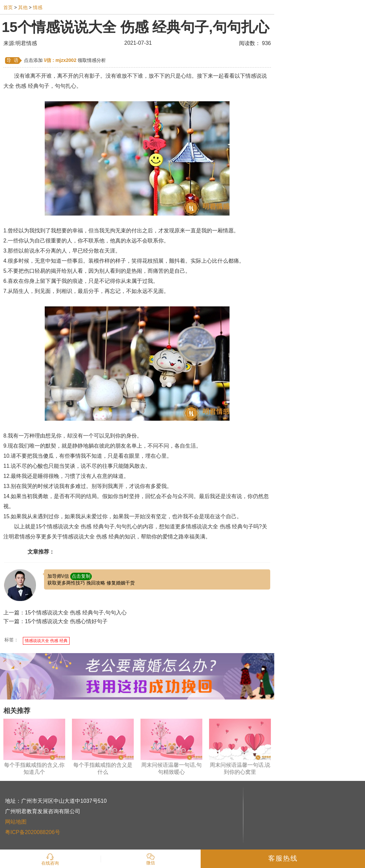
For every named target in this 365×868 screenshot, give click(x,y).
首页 (8, 7)
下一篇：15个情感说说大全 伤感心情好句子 (55, 621)
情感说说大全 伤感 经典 (46, 641)
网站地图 (16, 822)
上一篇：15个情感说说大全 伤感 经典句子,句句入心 (65, 613)
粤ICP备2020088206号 (33, 832)
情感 (38, 7)
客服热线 (283, 858)
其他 (23, 7)
